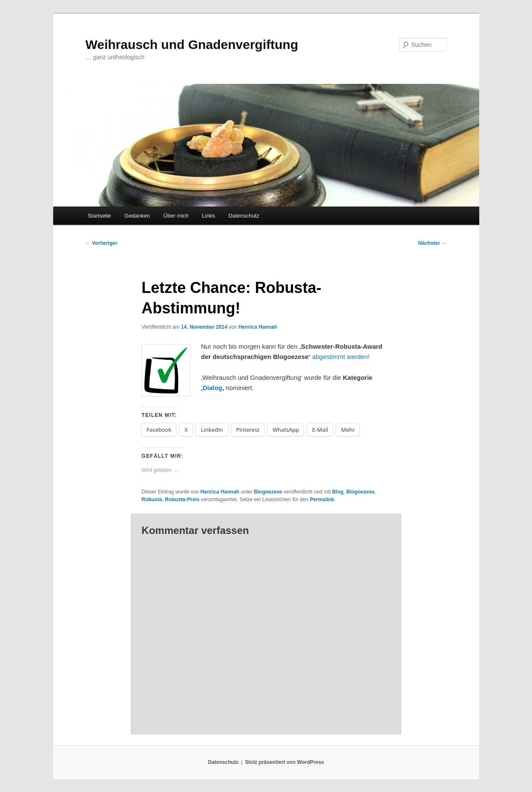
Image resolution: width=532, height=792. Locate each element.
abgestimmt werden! (341, 357)
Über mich (176, 216)
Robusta (152, 499)
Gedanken (137, 216)
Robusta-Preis (182, 499)
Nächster (433, 243)
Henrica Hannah (258, 327)
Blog (338, 492)
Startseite (99, 216)
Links (208, 216)
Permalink (322, 499)
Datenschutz (244, 216)
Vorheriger (102, 243)
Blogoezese (268, 492)
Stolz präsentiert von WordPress (284, 762)
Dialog (213, 388)
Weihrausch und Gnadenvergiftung (192, 44)
